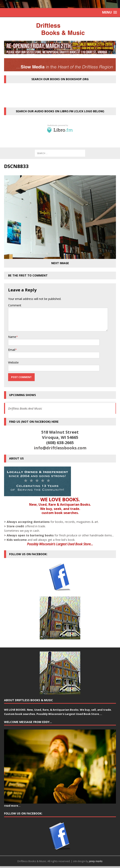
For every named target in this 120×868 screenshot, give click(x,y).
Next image (60, 263)
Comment (15, 305)
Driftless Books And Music (25, 408)
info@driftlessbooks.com (60, 448)
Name (12, 337)
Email (12, 350)
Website (13, 362)
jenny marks (96, 861)
